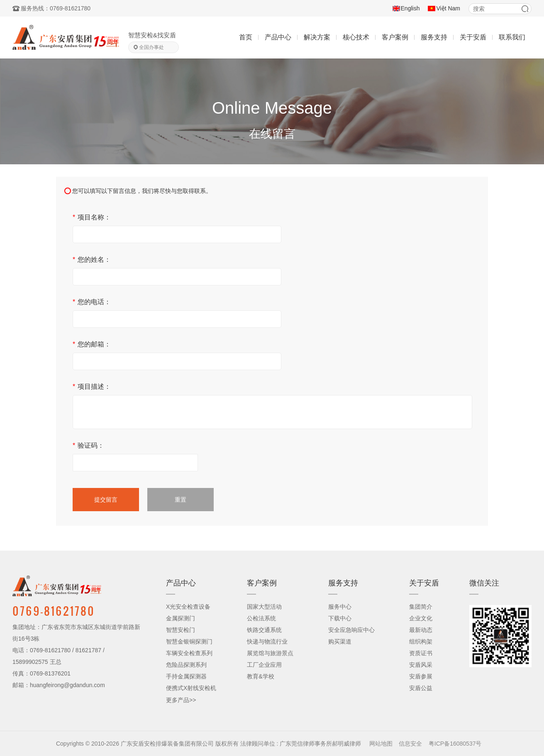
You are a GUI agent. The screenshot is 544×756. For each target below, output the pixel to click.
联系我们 (512, 37)
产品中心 (278, 37)
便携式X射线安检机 (191, 688)
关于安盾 (473, 37)
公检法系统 (261, 618)
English (410, 8)
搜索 (525, 9)
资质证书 (421, 653)
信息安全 (410, 744)
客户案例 (395, 37)
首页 (246, 37)
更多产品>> (181, 700)
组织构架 (421, 641)
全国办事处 (151, 47)
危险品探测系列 (186, 665)
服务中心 (340, 607)
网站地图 (381, 744)
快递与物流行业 (267, 641)
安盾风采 (421, 665)
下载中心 (340, 618)
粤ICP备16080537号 (455, 744)
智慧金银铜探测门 (189, 641)
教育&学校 (260, 676)
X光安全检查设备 (188, 607)
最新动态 (421, 630)
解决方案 (317, 37)
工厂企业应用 (264, 665)
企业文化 (421, 618)
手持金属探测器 (186, 676)
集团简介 (421, 607)
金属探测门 (181, 618)
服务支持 (434, 37)
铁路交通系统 (264, 630)
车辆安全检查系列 (189, 653)
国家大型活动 (264, 607)
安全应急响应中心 (351, 630)
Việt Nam (448, 8)
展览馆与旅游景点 (270, 653)
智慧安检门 (181, 630)
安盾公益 (421, 688)
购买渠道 (340, 641)
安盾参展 (421, 676)
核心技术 (356, 37)
